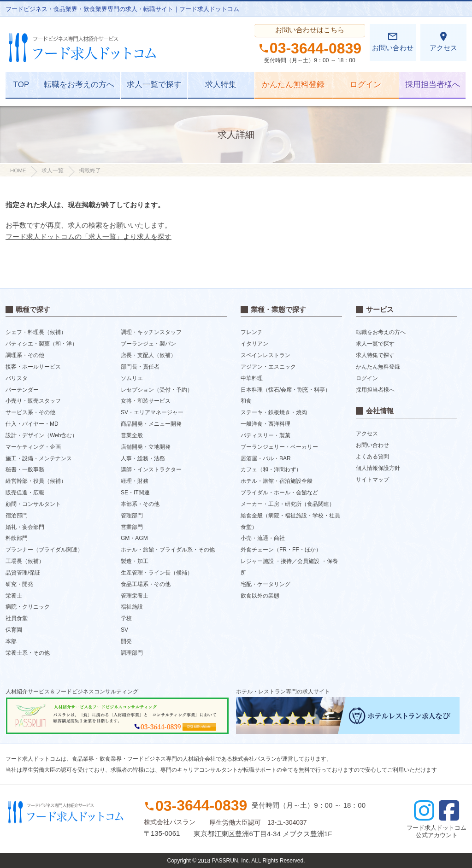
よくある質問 (372, 457)
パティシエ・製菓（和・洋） (41, 344)
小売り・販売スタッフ (33, 401)
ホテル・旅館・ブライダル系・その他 (168, 550)
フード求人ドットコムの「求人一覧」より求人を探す (88, 237)
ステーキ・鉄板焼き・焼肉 (274, 412)
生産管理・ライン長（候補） (157, 573)
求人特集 (221, 85)
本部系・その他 (140, 504)
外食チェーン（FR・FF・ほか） (281, 550)
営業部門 (132, 527)
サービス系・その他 (30, 412)
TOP (21, 85)
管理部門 (132, 516)
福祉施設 (132, 607)
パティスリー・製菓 (265, 435)
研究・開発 (19, 584)
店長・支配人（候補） (148, 355)
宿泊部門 (17, 516)
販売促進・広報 (25, 493)
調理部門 (132, 653)
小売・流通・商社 (263, 538)
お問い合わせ (393, 41)
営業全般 (132, 435)
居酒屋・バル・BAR (266, 458)
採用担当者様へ (433, 85)
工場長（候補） (25, 561)
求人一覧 (53, 170)
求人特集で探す (375, 355)
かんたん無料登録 (293, 85)
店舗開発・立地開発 (146, 447)
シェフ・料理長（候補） (36, 332)
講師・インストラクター (151, 469)
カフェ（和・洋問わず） (271, 469)
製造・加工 (135, 561)
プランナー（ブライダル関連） (44, 550)
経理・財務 (135, 481)
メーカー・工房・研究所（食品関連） (288, 504)
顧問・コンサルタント (33, 504)
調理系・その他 (25, 355)
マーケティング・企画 (33, 447)
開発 (126, 641)
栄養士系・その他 (28, 653)
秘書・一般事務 (25, 469)
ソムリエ (132, 378)
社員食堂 (17, 618)
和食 (246, 401)
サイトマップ (372, 480)
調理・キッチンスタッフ (151, 332)
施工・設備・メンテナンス (39, 458)
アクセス (443, 41)
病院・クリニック (28, 607)
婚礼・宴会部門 (25, 527)
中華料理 (252, 378)
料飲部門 (17, 538)
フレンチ (252, 332)
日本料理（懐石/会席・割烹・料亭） (286, 389)
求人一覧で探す (154, 85)
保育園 (14, 630)
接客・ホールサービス (33, 367)
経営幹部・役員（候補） (36, 481)
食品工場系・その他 (146, 584)
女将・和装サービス (146, 401)
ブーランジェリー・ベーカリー (279, 447)
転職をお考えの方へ (79, 85)
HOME (18, 170)
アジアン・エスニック (268, 367)
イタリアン (254, 344)
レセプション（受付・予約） (157, 389)
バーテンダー (22, 389)
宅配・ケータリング (265, 584)
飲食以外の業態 (260, 595)
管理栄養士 (135, 595)
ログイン (366, 85)
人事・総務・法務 (143, 458)
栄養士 (14, 595)
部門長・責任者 (140, 367)
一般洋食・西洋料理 (265, 424)
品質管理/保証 (23, 573)
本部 (11, 641)
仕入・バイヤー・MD (32, 424)
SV (124, 630)
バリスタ (17, 378)
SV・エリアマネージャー (152, 412)
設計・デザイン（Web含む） (41, 435)
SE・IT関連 (135, 493)
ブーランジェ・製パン (148, 344)
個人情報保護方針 (378, 468)
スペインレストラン (265, 355)
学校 (126, 618)
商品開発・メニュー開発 (151, 424)
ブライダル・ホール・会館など (279, 493)
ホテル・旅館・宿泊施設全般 (277, 481)
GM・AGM (134, 538)
